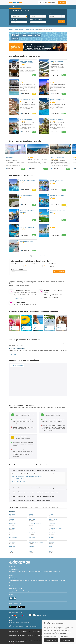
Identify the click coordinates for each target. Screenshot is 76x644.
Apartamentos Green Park (18, 481)
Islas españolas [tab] (24, 507)
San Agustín (12, 542)
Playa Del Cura (53, 533)
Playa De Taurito (33, 533)
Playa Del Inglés (13, 538)
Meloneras (12, 528)
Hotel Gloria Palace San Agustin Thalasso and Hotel (58, 181)
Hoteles (11, 30)
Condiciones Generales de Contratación (18, 635)
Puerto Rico (32, 538)
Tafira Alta (32, 547)
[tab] (38, 470)
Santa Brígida (13, 547)
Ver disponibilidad (59, 271)
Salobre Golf (52, 538)
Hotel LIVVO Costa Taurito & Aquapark (58, 196)
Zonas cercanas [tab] (14, 507)
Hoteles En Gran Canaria (32, 30)
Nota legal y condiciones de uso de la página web (20, 631)
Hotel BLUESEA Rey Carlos (28, 180)
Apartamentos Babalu (26, 196)
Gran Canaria (13, 524)
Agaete (31, 514)
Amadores (12, 519)
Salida (52, 14)
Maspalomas (52, 524)
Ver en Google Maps (17, 366)
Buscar (62, 21)
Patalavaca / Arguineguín (55, 528)
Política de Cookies (36, 631)
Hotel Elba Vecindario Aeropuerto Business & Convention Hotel (27, 476)
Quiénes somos (14, 569)
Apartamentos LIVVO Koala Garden (58, 211)
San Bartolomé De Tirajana (36, 542)
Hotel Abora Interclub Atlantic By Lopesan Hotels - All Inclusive (28, 227)
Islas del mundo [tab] (34, 507)
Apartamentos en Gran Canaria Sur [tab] (49, 507)
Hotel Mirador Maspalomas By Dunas (28, 211)
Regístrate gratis (19, 298)
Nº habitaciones (15, 20)
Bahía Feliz (32, 519)
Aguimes (51, 514)
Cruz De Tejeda (53, 519)
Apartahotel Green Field (18, 479)
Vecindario (52, 551)
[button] (62, 2)
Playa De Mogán (14, 533)
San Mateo (52, 542)
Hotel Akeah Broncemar (57, 226)
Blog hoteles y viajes (16, 588)
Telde (11, 551)
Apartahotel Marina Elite (27, 241)
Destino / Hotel (14, 14)
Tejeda (51, 547)
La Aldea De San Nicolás (35, 524)
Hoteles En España (19, 30)
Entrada (34, 14)
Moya (31, 528)
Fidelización (13, 578)
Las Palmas (12, 514)
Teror (30, 551)
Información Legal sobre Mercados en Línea (37, 635)
